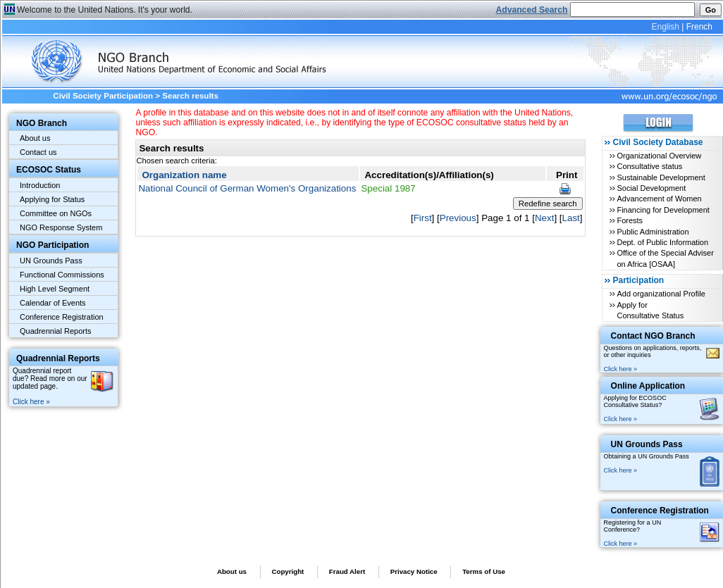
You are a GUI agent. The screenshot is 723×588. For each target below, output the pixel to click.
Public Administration (653, 232)
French (699, 27)
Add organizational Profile (661, 294)
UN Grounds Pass (51, 261)
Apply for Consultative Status (650, 310)
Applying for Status (52, 199)
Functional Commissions (62, 275)
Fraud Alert (347, 571)
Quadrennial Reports (56, 331)
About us (35, 138)
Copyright (288, 571)
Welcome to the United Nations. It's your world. (105, 10)
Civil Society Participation (103, 96)
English (665, 27)
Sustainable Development (661, 177)
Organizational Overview (659, 156)
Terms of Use (484, 571)
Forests (630, 220)
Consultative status (649, 166)
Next (544, 218)
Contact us (38, 152)
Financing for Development (663, 210)
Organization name (184, 175)
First (423, 218)
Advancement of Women (659, 199)
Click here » (31, 402)
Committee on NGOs (56, 213)
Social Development (651, 188)
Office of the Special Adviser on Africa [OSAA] (665, 258)
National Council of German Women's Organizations (247, 188)
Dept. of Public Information (662, 242)
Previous (458, 218)
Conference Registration (62, 317)
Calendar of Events (53, 303)
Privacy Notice (414, 571)
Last (571, 218)
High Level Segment (55, 289)
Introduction (40, 185)
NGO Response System (61, 227)
